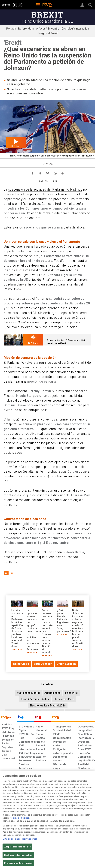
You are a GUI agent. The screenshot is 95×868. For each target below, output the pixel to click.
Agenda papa (52, 693)
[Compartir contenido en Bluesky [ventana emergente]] (48, 172)
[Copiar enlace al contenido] (63, 172)
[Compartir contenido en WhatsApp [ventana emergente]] (55, 172)
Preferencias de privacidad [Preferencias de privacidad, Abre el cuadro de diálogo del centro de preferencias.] (18, 863)
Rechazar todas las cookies (18, 855)
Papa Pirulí (72, 693)
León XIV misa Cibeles (35, 699)
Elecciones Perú (64, 699)
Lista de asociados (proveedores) (20, 839)
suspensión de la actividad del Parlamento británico (45, 189)
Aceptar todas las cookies (17, 847)
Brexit (30, 213)
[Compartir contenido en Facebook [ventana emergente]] (32, 172)
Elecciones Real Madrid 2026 (48, 705)
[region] (47, 819)
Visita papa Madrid (28, 693)
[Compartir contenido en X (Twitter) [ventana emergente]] (40, 172)
